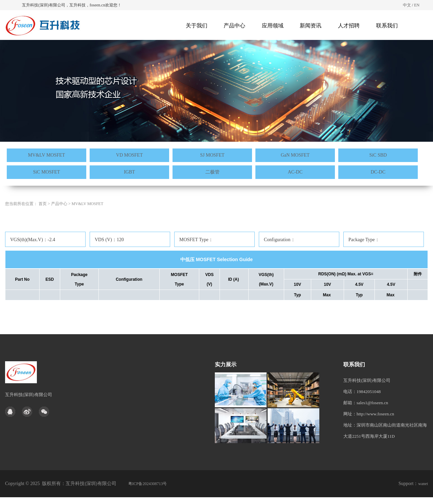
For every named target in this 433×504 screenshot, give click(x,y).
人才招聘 (349, 26)
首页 (43, 216)
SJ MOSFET (212, 155)
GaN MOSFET (295, 155)
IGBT (129, 172)
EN (417, 5)
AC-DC (295, 172)
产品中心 (234, 26)
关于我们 (197, 26)
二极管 (212, 172)
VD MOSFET (129, 155)
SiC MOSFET (47, 172)
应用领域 (273, 26)
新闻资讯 (311, 26)
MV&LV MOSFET (47, 155)
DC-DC (378, 172)
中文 (407, 5)
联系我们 (387, 26)
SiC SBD (378, 155)
